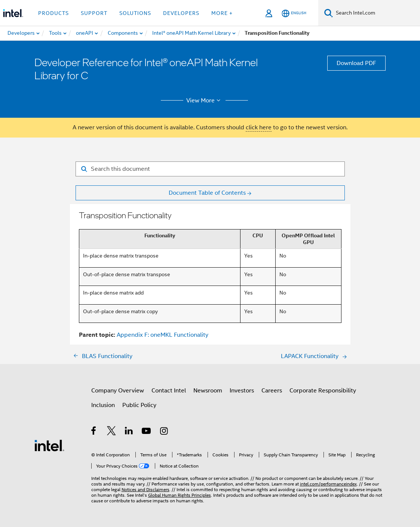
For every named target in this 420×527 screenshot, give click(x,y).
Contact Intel (169, 391)
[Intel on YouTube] (147, 432)
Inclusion (103, 405)
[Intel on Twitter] (112, 432)
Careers (272, 391)
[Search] (329, 13)
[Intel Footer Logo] (49, 445)
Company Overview (118, 391)
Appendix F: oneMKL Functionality (163, 335)
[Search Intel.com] (376, 13)
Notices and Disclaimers (145, 489)
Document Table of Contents (207, 193)
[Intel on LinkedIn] (129, 432)
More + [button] (222, 13)
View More (204, 101)
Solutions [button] (135, 13)
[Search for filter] (210, 169)
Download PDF (356, 63)
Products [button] (53, 13)
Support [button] (94, 13)
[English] (294, 13)
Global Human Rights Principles (180, 495)
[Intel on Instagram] (164, 432)
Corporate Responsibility (323, 391)
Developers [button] (181, 13)
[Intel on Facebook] (94, 432)
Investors (242, 391)
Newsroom (208, 391)
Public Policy (139, 405)
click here (259, 127)
